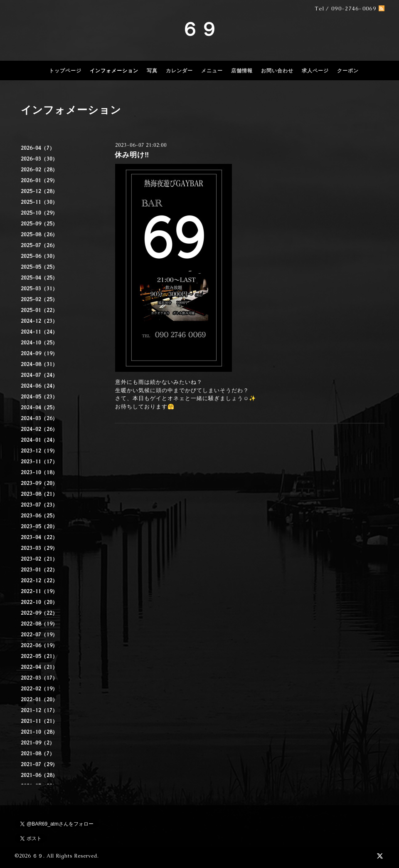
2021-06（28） (39, 775)
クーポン (348, 71)
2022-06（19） (39, 645)
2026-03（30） (39, 159)
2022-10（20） (39, 602)
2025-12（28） (39, 191)
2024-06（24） (39, 386)
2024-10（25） (39, 343)
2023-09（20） (39, 483)
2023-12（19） (39, 451)
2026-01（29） (39, 181)
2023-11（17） (39, 462)
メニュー (212, 71)
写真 (152, 71)
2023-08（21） (39, 494)
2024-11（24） (39, 332)
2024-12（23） (39, 321)
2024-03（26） (39, 418)
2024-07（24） (39, 375)
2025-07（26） (39, 245)
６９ (199, 29)
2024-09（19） (39, 354)
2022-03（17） (39, 678)
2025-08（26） (39, 235)
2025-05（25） (39, 267)
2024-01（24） (39, 440)
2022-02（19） (39, 689)
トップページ (65, 71)
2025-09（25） (39, 224)
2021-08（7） (38, 754)
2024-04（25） (39, 408)
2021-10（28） (39, 732)
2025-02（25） (39, 299)
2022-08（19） (39, 624)
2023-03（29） (39, 548)
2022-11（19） (39, 591)
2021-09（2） (38, 743)
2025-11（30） (39, 202)
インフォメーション (114, 71)
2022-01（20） (39, 700)
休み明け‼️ (132, 155)
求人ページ (315, 71)
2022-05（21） (39, 656)
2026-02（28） (39, 170)
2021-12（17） (39, 710)
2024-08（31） (39, 364)
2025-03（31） (39, 289)
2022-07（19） (39, 635)
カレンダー (179, 71)
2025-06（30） (39, 256)
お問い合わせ (277, 71)
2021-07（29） (39, 764)
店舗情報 (242, 71)
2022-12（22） (39, 581)
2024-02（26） (39, 429)
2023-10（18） (39, 472)
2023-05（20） (39, 527)
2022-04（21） (39, 667)
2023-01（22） (39, 570)
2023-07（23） (39, 505)
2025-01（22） (39, 310)
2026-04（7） (38, 148)
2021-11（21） (39, 721)
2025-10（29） (39, 213)
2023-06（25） (39, 516)
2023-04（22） (39, 537)
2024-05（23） (39, 397)
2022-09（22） (39, 613)
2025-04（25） (39, 278)
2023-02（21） (39, 559)
